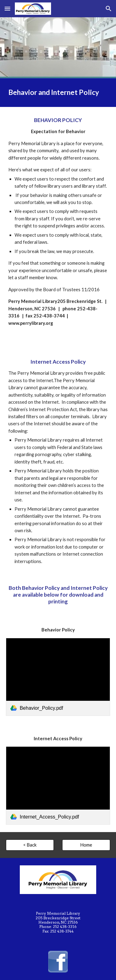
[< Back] (30, 845)
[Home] (86, 845)
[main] (58, 92)
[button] (7, 8)
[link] (58, 677)
